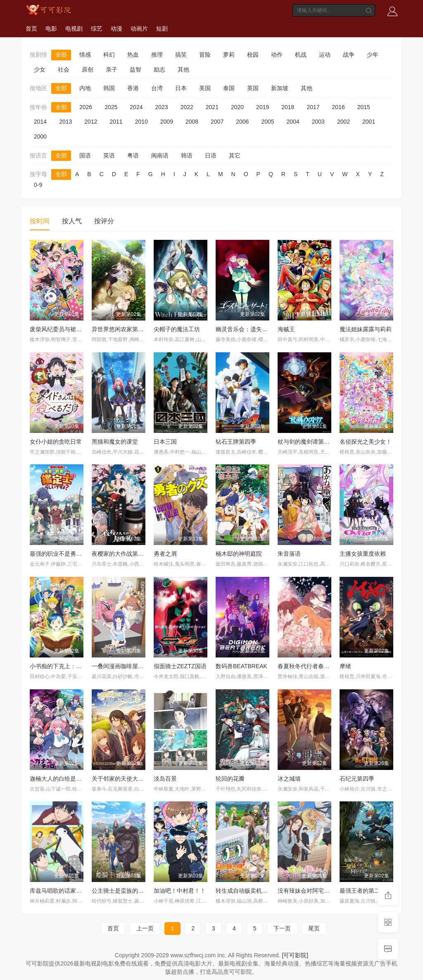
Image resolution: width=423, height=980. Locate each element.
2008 (192, 122)
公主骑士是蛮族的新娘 (121, 891)
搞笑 (181, 55)
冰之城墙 (289, 779)
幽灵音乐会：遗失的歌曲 (247, 329)
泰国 (229, 88)
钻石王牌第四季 (236, 442)
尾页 (314, 928)
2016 (339, 107)
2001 (369, 122)
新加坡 (280, 88)
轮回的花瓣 (230, 779)
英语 (109, 155)
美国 (205, 88)
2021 (212, 107)
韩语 (187, 155)
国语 (85, 155)
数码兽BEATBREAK (241, 666)
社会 (64, 69)
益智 (135, 69)
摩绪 (345, 666)
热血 (133, 55)
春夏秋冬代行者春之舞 (307, 666)
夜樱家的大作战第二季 (121, 554)
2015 (364, 107)
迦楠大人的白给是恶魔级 (62, 779)
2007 (217, 122)
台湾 (157, 88)
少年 (373, 55)
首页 (31, 29)
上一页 (145, 928)
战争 (349, 55)
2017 (313, 107)
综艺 (97, 29)
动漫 (116, 29)
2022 (187, 107)
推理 (157, 55)
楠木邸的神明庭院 (239, 554)
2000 (40, 136)
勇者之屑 (165, 554)
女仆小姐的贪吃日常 (56, 442)
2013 (65, 122)
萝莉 (229, 55)
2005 (267, 122)
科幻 (109, 55)
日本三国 (165, 442)
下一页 (282, 928)
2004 (293, 122)
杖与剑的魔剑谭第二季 (307, 442)
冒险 (205, 55)
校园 (253, 55)
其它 (235, 155)
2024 (136, 107)
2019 (263, 107)
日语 (211, 155)
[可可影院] (295, 955)
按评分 (104, 221)
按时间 (40, 221)
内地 (85, 88)
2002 (343, 122)
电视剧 (74, 29)
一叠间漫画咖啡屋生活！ (124, 666)
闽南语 (160, 155)
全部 (61, 55)
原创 (88, 69)
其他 (183, 69)
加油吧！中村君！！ (180, 891)
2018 (288, 107)
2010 (141, 122)
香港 (133, 88)
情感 (85, 55)
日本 (181, 88)
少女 (40, 69)
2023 (161, 107)
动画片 (139, 29)
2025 (111, 107)
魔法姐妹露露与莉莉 (366, 329)
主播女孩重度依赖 (363, 554)
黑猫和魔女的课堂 (115, 442)
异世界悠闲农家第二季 (121, 329)
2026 (86, 107)
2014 (40, 122)
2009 (167, 122)
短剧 (162, 29)
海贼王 (286, 329)
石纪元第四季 (357, 779)
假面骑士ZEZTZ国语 (180, 666)
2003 (318, 122)
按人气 (72, 221)
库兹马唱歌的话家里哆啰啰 (64, 891)
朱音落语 (289, 554)
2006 (242, 122)
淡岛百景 (165, 779)
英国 (253, 88)
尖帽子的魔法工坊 (177, 329)
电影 (51, 29)
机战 (301, 55)
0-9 (38, 185)
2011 (116, 122)
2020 (237, 107)
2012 (91, 122)
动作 (277, 55)
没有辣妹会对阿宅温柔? (308, 891)
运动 (325, 55)
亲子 (112, 69)
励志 (159, 69)
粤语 (133, 155)
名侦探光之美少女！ (366, 442)
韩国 (109, 88)
